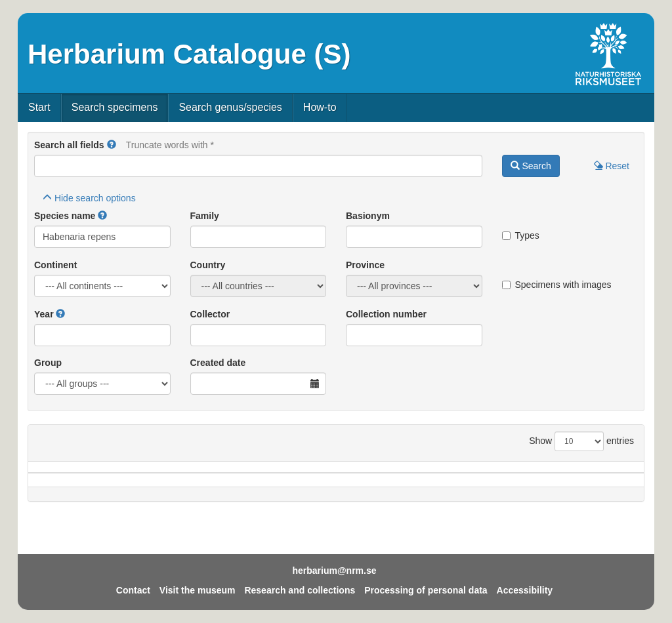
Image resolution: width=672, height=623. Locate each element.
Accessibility (525, 590)
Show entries (581, 441)
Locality (325, 473)
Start (39, 107)
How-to (320, 107)
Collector (210, 314)
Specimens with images (557, 285)
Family (205, 216)
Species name (65, 216)
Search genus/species (230, 107)
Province (365, 265)
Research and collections (300, 590)
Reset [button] (612, 166)
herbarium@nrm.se (334, 571)
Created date (218, 363)
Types (521, 235)
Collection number (386, 314)
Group (48, 363)
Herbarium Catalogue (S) (189, 54)
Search (531, 166)
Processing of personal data (426, 590)
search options (89, 198)
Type (602, 473)
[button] (112, 145)
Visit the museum (198, 590)
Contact (133, 590)
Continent (55, 265)
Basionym (368, 216)
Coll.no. (536, 473)
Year (44, 314)
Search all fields (69, 145)
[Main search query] (258, 166)
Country (208, 265)
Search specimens (115, 107)
